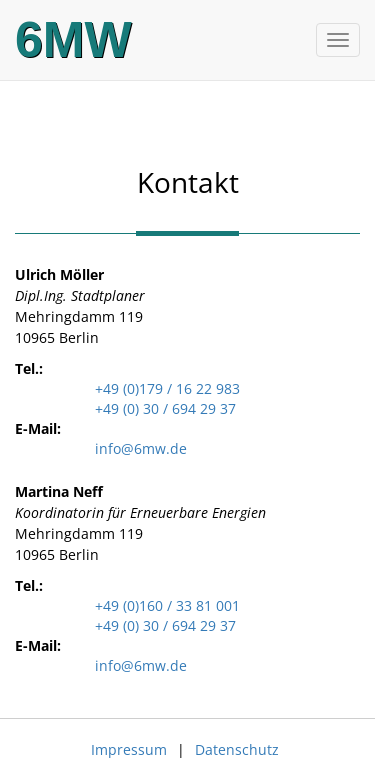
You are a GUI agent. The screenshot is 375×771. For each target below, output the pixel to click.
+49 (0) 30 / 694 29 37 (165, 408)
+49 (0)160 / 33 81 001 (167, 605)
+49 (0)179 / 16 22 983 (167, 388)
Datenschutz (237, 749)
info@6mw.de (141, 448)
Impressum (129, 749)
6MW (73, 40)
